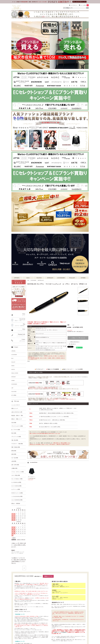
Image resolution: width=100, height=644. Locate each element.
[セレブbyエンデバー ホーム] (16, 7)
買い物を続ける (72, 344)
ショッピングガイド (30, 607)
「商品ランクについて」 (54, 322)
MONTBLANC (41, 280)
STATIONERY (33, 280)
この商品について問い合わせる (78, 338)
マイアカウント (74, 5)
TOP (28, 280)
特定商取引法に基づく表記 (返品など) (75, 332)
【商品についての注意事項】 (36, 586)
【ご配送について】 (30, 630)
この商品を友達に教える (74, 342)
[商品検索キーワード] (79, 8)
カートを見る (85, 5)
